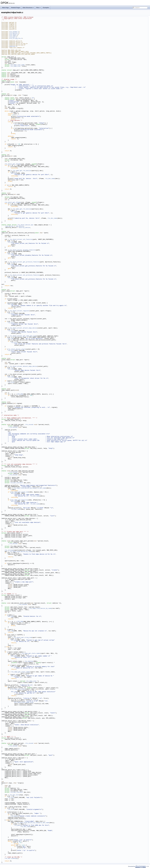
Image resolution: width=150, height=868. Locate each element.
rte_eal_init (14, 795)
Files (38, 8)
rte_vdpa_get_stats (18, 689)
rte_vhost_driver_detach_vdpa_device (23, 366)
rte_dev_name (50, 179)
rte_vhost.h (14, 34)
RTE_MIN (20, 394)
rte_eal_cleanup (11, 858)
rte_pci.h (13, 37)
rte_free (11, 382)
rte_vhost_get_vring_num (23, 637)
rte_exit (11, 313)
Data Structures (28, 8)
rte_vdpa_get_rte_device (22, 171)
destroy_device (25, 227)
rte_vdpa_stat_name (17, 65)
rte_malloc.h (14, 33)
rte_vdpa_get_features (19, 500)
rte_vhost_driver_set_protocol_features (25, 275)
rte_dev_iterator (17, 483)
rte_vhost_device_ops (25, 225)
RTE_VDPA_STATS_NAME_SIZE (24, 702)
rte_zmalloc (29, 661)
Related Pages (16, 8)
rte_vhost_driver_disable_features (23, 250)
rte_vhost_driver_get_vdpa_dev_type (23, 336)
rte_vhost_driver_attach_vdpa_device (23, 328)
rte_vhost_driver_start (17, 349)
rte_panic (15, 816)
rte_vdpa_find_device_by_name (25, 488)
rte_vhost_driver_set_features (21, 239)
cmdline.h (13, 46)
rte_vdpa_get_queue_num (20, 492)
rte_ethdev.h (14, 32)
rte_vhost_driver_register (19, 311)
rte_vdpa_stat (15, 66)
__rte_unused (28, 425)
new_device (9, 226)
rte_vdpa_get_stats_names (31, 653)
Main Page (5, 8)
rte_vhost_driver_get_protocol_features (25, 262)
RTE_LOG (14, 173)
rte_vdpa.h (13, 36)
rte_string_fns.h (16, 38)
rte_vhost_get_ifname (13, 164)
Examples (46, 8)
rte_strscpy (19, 124)
